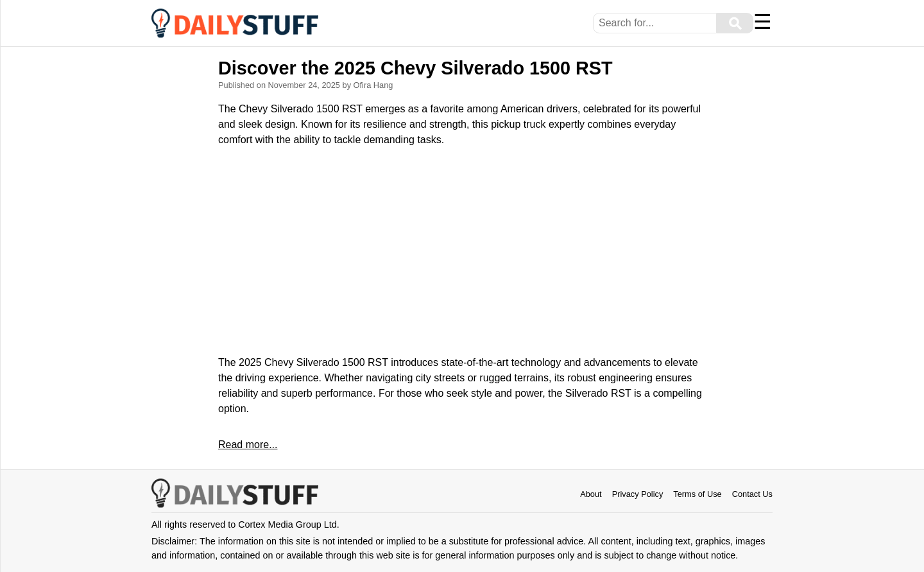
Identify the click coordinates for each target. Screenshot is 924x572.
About (591, 494)
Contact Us (752, 494)
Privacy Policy (638, 494)
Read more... (248, 445)
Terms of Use (697, 494)
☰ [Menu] (763, 22)
